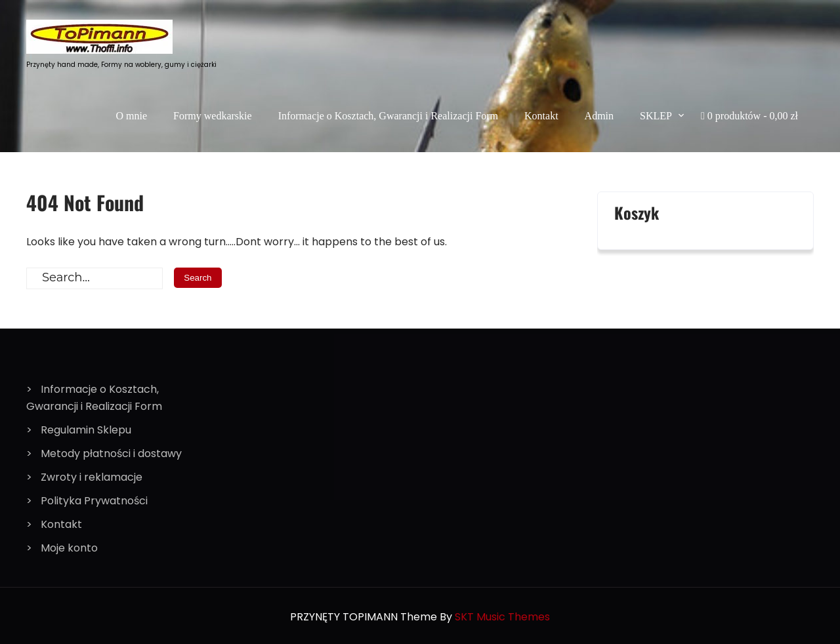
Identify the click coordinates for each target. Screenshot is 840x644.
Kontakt (541, 116)
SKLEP (656, 116)
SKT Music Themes (502, 617)
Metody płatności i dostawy (111, 453)
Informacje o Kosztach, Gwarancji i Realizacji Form (388, 116)
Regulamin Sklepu (86, 430)
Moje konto (69, 548)
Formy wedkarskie (213, 116)
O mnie (132, 116)
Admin (599, 116)
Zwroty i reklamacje (92, 477)
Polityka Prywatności (94, 501)
